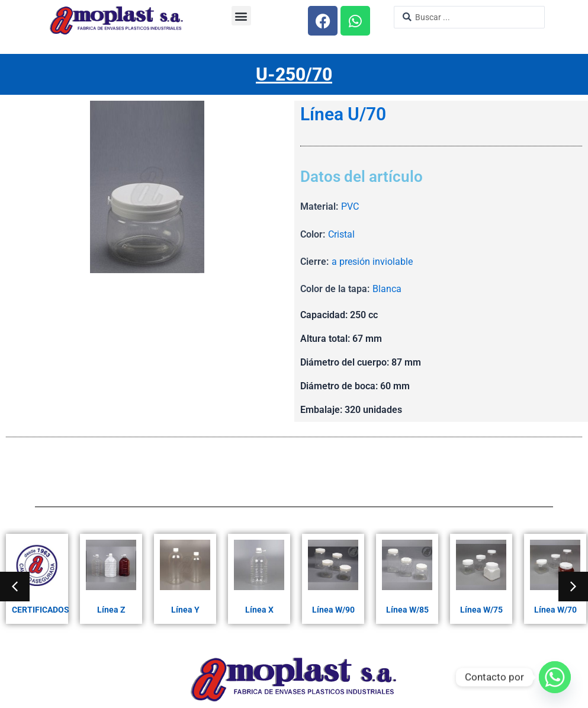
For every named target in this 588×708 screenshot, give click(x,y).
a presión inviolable (372, 262)
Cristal (341, 234)
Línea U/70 (343, 114)
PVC (350, 206)
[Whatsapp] (555, 677)
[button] (241, 16)
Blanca (387, 289)
